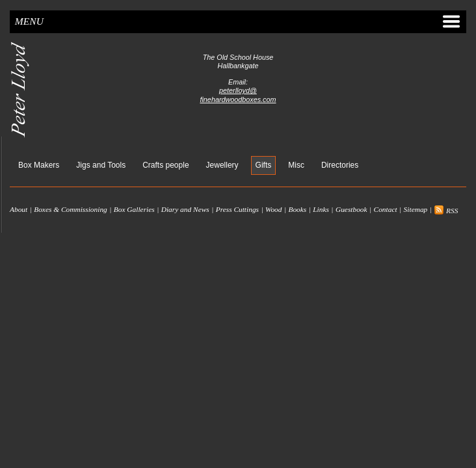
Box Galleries (134, 210)
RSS (446, 211)
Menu (238, 21)
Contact (386, 210)
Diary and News (185, 210)
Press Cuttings (237, 210)
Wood (274, 210)
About (19, 210)
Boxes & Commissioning (71, 210)
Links (321, 210)
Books (297, 210)
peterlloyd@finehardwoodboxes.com (238, 95)
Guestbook (351, 210)
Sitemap (416, 210)
